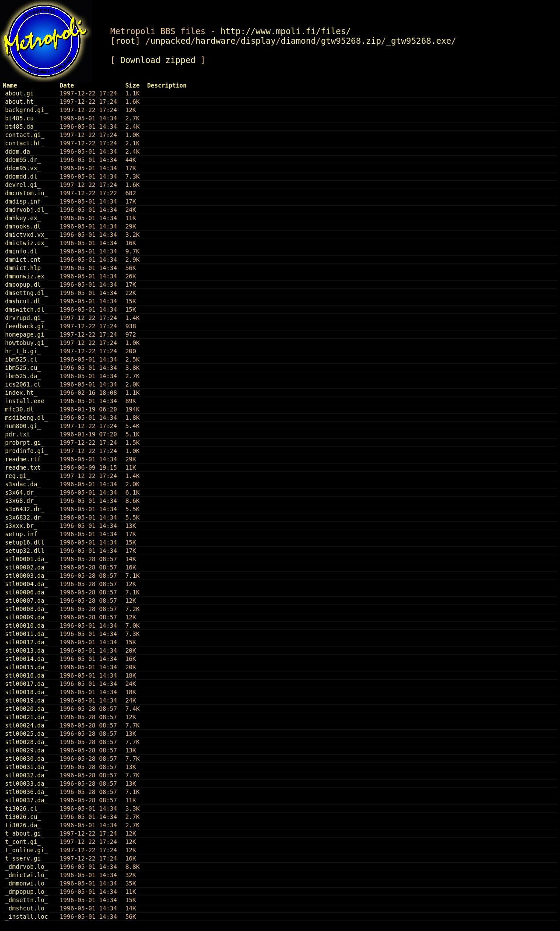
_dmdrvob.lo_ (26, 867)
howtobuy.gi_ (26, 343)
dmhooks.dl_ (24, 226)
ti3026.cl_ (23, 808)
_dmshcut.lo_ (26, 908)
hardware (216, 41)
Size (132, 85)
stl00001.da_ (26, 559)
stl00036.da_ (26, 792)
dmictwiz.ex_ (26, 243)
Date (67, 85)
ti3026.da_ (23, 825)
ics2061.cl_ (24, 384)
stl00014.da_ (26, 659)
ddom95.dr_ (23, 160)
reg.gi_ (17, 476)
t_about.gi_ (24, 833)
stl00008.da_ (26, 609)
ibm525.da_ (23, 376)
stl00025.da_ (26, 734)
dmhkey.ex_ (23, 218)
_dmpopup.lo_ (26, 892)
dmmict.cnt (23, 260)
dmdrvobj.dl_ (26, 210)
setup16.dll (24, 542)
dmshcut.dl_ (24, 301)
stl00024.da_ (26, 725)
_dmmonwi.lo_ (26, 883)
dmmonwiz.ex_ (26, 276)
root (125, 41)
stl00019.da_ (26, 700)
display (258, 41)
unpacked (171, 41)
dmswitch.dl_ (26, 309)
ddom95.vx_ (23, 168)
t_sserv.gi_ (24, 858)
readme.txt (23, 467)
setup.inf (21, 534)
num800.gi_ (23, 426)
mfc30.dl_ (21, 409)
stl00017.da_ (26, 684)
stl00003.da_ (26, 576)
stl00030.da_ (26, 759)
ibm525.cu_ (23, 368)
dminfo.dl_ (23, 251)
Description (167, 85)
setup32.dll (24, 551)
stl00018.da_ (26, 692)
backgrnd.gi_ (26, 110)
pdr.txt (17, 434)
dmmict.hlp (23, 268)
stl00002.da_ (26, 567)
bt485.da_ (21, 126)
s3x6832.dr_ (24, 517)
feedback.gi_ (26, 326)
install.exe (24, 401)
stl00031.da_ (26, 767)
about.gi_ (21, 93)
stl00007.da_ (26, 601)
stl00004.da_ (26, 584)
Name (10, 85)
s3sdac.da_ (23, 484)
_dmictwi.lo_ (26, 875)
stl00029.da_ (26, 750)
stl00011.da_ (26, 634)
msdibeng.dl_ (26, 418)
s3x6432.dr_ (24, 509)
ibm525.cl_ (23, 359)
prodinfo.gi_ (26, 451)
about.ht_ (21, 102)
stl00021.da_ (26, 717)
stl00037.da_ (26, 800)
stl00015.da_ (26, 667)
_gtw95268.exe (418, 41)
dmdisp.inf (23, 201)
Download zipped (158, 60)
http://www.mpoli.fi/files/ (286, 31)
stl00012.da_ (26, 642)
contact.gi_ (24, 135)
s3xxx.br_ (21, 526)
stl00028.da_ (26, 742)
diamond (298, 41)
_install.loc (26, 917)
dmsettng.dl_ (26, 293)
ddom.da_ (19, 151)
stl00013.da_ (26, 650)
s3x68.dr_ (21, 501)
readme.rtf (23, 459)
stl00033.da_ (26, 783)
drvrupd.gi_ (24, 318)
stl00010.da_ (26, 625)
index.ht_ (21, 393)
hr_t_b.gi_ (23, 351)
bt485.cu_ (21, 118)
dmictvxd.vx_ (26, 235)
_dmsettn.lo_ (26, 900)
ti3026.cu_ (23, 817)
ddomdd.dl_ (23, 176)
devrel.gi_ (23, 185)
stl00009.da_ (26, 617)
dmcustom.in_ (26, 193)
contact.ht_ (24, 143)
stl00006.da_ (26, 592)
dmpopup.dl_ (24, 285)
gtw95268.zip (351, 41)
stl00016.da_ (26, 675)
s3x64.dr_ (21, 492)
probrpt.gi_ (24, 443)
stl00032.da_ (26, 775)
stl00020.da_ (26, 709)
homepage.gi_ (26, 334)
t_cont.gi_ (23, 842)
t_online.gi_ (26, 850)
